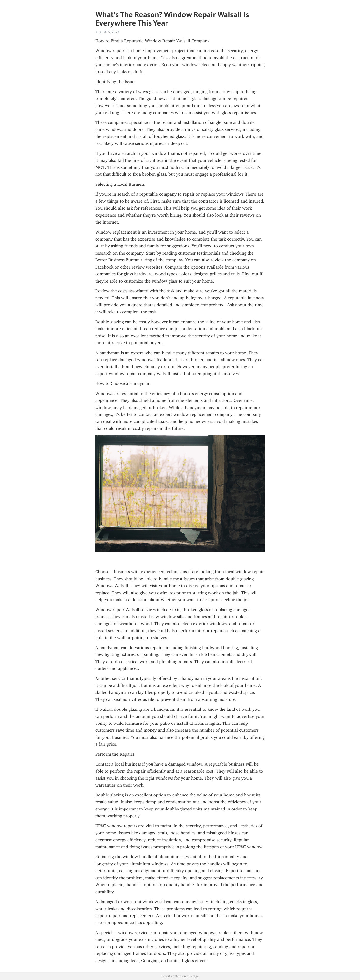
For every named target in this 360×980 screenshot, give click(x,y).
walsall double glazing (121, 709)
